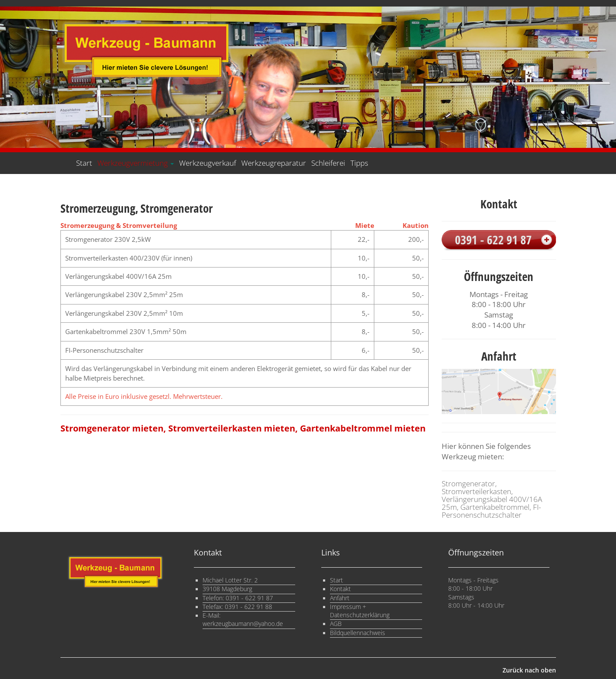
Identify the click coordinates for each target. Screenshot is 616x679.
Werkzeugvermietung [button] (136, 163)
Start (84, 163)
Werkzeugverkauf (208, 163)
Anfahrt (340, 598)
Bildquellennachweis (358, 633)
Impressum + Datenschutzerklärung (360, 611)
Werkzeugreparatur (274, 163)
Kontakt (340, 589)
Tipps (359, 163)
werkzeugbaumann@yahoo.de (243, 624)
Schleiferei (328, 163)
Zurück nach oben (529, 670)
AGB (336, 624)
